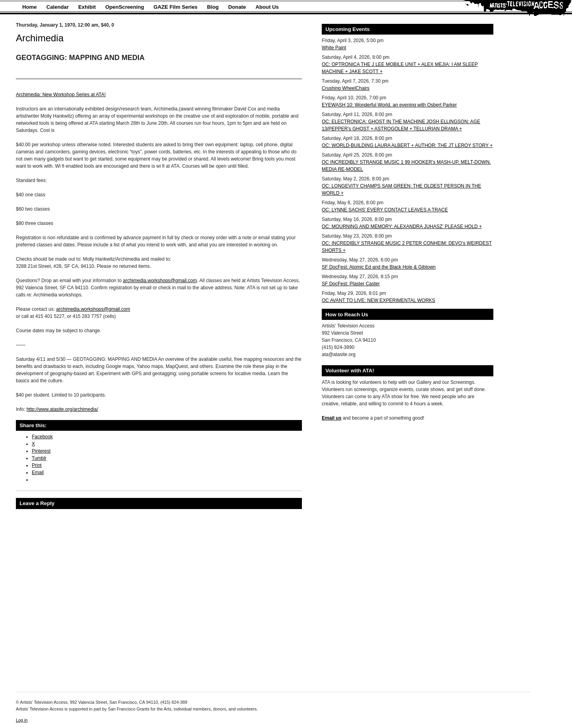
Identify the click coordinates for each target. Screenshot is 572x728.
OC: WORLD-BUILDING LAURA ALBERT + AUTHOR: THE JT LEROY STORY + (407, 145)
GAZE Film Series (176, 7)
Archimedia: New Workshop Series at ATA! (61, 95)
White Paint (334, 48)
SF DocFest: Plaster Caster (351, 284)
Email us (331, 418)
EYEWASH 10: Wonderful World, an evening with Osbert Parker (389, 105)
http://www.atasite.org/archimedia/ (62, 409)
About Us (267, 7)
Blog (213, 7)
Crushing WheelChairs (346, 88)
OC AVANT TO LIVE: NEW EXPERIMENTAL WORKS (379, 300)
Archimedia (40, 38)
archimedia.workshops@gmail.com (160, 281)
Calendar (58, 7)
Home (30, 7)
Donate (237, 7)
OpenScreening (125, 7)
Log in (22, 720)
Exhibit (87, 7)
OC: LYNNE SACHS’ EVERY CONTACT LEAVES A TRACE (385, 210)
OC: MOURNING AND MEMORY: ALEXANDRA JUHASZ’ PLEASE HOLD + (402, 227)
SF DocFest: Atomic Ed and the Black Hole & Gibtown (379, 267)
